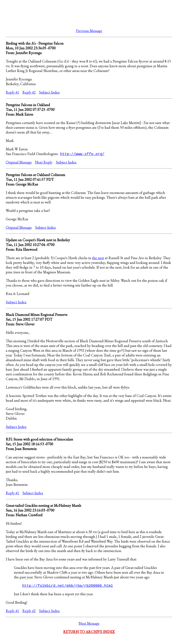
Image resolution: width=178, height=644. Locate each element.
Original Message (19, 162)
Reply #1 (12, 92)
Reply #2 (29, 92)
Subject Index (49, 92)
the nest (98, 258)
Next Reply (44, 162)
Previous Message (89, 31)
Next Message (89, 624)
